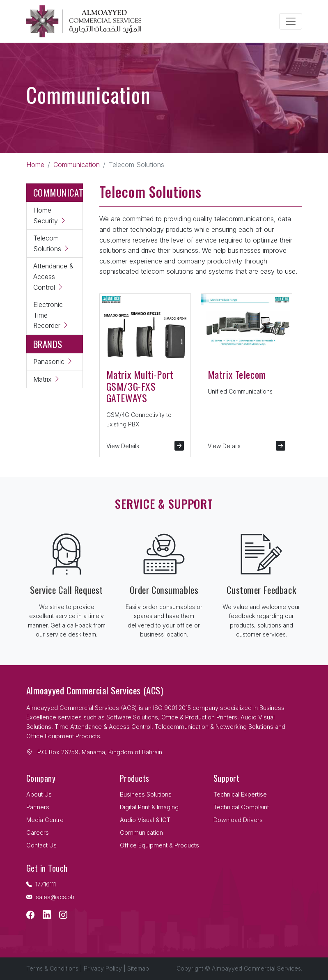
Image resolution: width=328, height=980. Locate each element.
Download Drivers (238, 820)
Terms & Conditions (52, 968)
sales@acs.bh (50, 897)
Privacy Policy (103, 968)
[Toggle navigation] (291, 21)
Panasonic (53, 362)
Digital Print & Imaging (149, 807)
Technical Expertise (240, 794)
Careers (38, 832)
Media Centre (45, 820)
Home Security (50, 215)
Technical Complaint (241, 807)
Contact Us (41, 845)
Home (35, 165)
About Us (39, 794)
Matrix (47, 379)
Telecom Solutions (52, 243)
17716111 (41, 884)
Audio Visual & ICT (145, 820)
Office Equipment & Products (159, 845)
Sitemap (138, 968)
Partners (38, 807)
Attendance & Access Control (53, 276)
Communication (77, 165)
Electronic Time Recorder (51, 315)
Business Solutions (146, 794)
